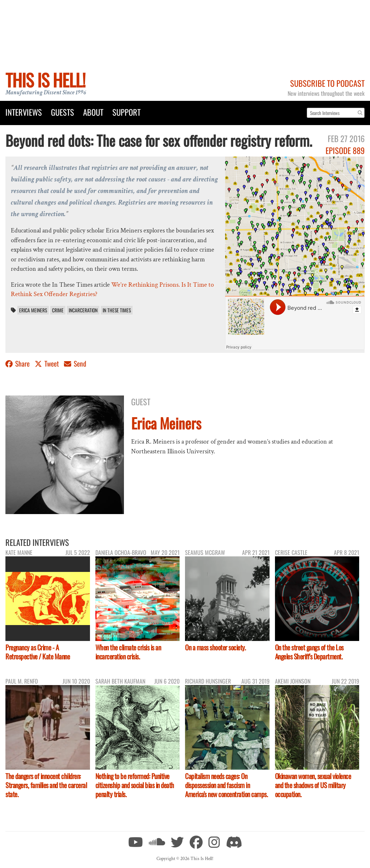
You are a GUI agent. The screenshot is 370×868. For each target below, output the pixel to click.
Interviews (24, 112)
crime (58, 310)
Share (18, 364)
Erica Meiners (33, 310)
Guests (63, 112)
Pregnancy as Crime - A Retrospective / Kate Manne (38, 652)
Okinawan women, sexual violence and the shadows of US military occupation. (313, 785)
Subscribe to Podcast (327, 83)
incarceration (83, 310)
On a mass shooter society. (215, 647)
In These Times (117, 310)
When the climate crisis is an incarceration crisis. (128, 652)
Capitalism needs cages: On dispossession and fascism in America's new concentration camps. (226, 785)
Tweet (48, 364)
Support (126, 112)
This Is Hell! (45, 80)
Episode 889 (345, 150)
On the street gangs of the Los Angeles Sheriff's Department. (309, 652)
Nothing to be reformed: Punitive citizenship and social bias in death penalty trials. (135, 785)
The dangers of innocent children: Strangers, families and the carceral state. (46, 785)
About (93, 112)
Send (75, 364)
